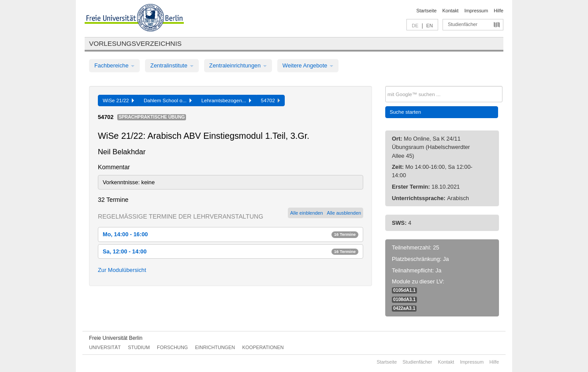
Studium (139, 347)
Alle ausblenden (344, 213)
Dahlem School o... (168, 100)
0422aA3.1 (404, 308)
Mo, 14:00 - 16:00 (231, 234)
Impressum (476, 11)
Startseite (427, 11)
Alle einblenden (306, 213)
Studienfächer (463, 24)
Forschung (172, 347)
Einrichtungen (215, 347)
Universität (105, 347)
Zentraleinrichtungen (238, 65)
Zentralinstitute (172, 65)
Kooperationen (263, 347)
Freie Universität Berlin (116, 338)
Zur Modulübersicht (122, 270)
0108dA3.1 (404, 299)
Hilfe (499, 11)
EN (430, 26)
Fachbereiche (114, 65)
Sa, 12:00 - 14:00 (231, 251)
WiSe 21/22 (118, 100)
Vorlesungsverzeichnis (135, 43)
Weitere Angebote (308, 65)
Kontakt (451, 11)
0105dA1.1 (404, 290)
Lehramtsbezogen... (226, 100)
